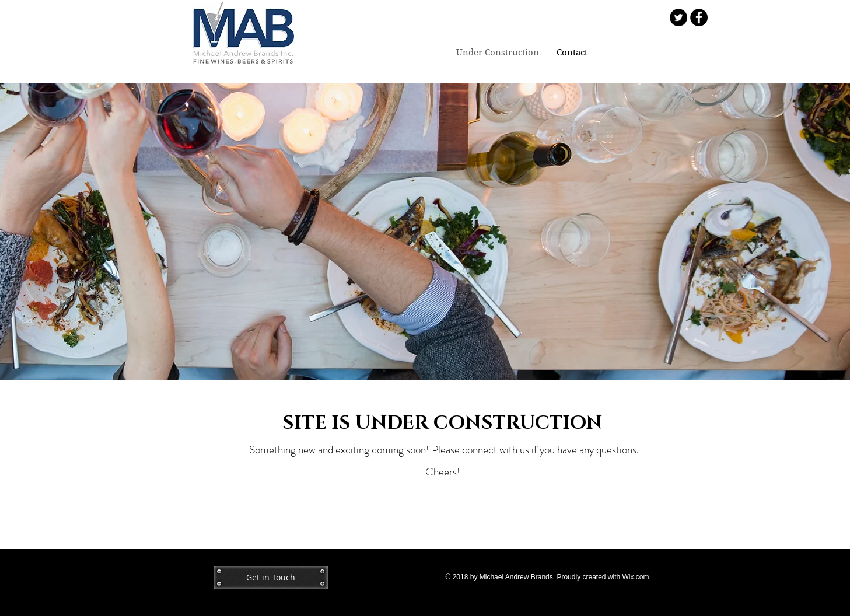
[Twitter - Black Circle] (678, 17)
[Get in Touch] (271, 577)
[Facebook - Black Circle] (699, 17)
